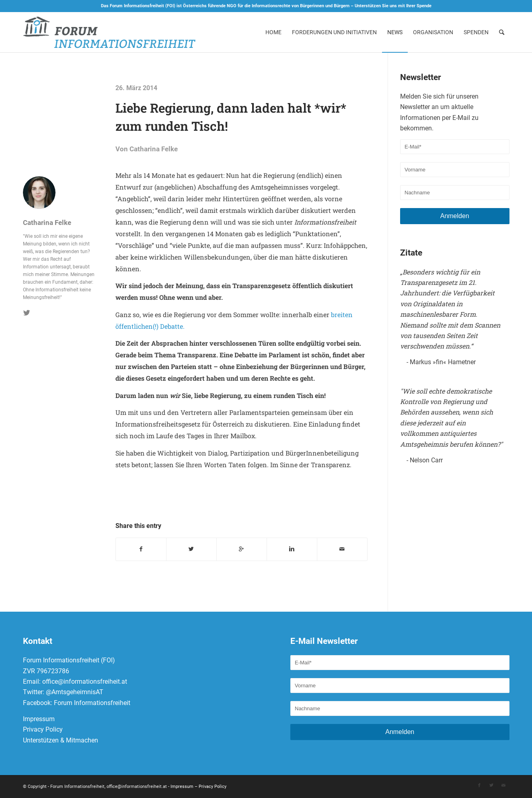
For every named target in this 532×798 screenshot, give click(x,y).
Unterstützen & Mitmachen (61, 740)
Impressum (39, 719)
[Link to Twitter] (491, 786)
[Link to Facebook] (479, 786)
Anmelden (455, 216)
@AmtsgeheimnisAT (75, 692)
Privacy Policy (43, 730)
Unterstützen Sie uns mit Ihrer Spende (393, 6)
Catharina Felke (154, 149)
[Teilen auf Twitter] (191, 549)
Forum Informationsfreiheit (92, 703)
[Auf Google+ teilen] (242, 549)
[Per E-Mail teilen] (342, 549)
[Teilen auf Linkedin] (292, 549)
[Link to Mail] (503, 786)
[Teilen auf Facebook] (141, 549)
